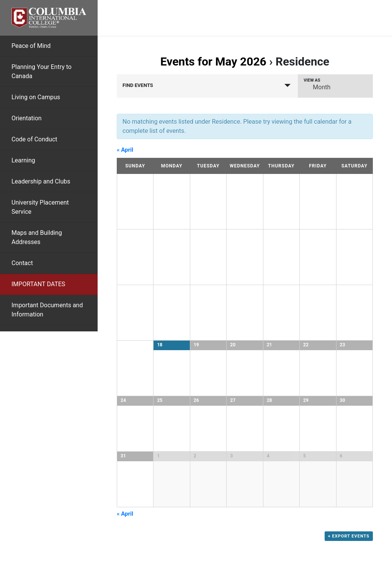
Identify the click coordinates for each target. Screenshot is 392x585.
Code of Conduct (34, 139)
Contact (22, 263)
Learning (23, 160)
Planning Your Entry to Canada (42, 71)
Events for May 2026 (213, 61)
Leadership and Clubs (41, 181)
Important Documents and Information (47, 310)
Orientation (27, 118)
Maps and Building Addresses (37, 237)
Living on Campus (36, 97)
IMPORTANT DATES (38, 284)
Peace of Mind (31, 46)
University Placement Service (40, 207)
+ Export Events (349, 537)
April (125, 150)
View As (312, 80)
